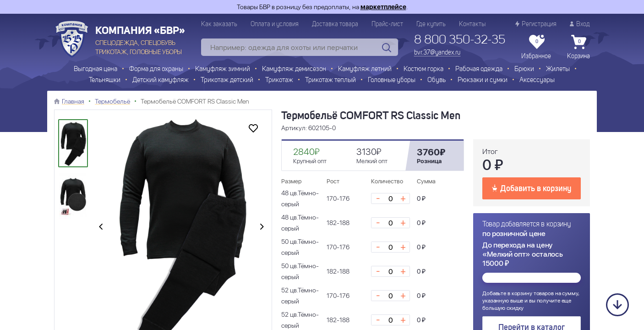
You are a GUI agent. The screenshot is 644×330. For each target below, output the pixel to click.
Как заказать (219, 24)
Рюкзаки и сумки (483, 80)
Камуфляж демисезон (294, 69)
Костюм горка (423, 69)
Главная (73, 101)
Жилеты (558, 69)
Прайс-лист (387, 24)
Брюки (524, 69)
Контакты (472, 24)
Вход (580, 24)
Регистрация (536, 24)
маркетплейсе (383, 7)
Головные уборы (392, 80)
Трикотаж (279, 80)
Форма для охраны (156, 69)
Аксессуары (537, 80)
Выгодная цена (96, 69)
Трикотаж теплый (330, 80)
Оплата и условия (275, 24)
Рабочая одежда (479, 69)
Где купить (431, 24)
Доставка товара (335, 24)
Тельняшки (105, 80)
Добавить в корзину (532, 188)
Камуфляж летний (365, 69)
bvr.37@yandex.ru (437, 53)
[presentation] (101, 227)
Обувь (437, 80)
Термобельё (112, 101)
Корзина (579, 47)
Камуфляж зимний (223, 69)
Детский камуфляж (161, 80)
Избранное (536, 47)
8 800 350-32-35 (460, 40)
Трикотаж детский (227, 80)
